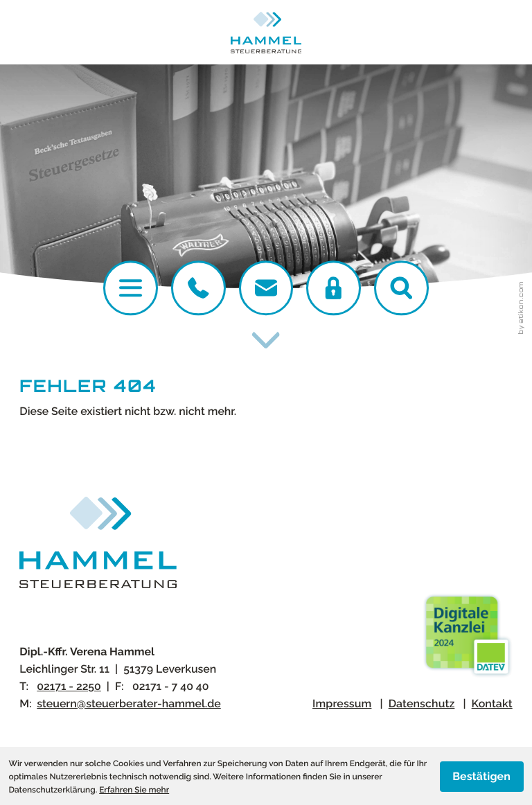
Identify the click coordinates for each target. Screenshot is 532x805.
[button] (401, 288)
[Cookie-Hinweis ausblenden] (482, 777)
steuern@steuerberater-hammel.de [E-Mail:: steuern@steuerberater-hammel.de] (128, 704)
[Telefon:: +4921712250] (198, 288)
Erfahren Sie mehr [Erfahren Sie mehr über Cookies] (134, 790)
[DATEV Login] (334, 288)
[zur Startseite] (266, 33)
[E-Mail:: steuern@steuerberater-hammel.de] (266, 288)
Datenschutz (422, 704)
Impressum (342, 704)
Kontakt (492, 704)
